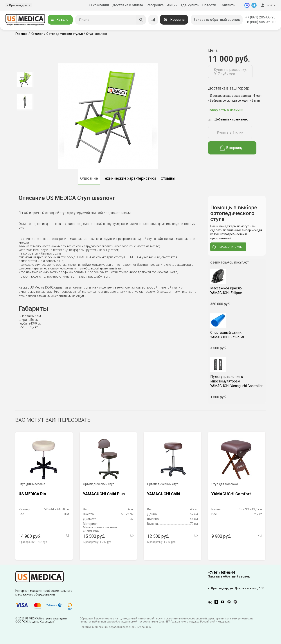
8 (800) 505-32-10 (261, 22)
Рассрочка (155, 5)
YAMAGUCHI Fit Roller (237, 335)
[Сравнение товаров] (153, 20)
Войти (268, 5)
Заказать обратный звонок (217, 20)
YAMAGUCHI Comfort (231, 494)
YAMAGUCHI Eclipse (237, 291)
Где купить (190, 5)
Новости (209, 5)
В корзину (231, 148)
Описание (89, 178)
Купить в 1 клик (230, 132)
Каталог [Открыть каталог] (60, 20)
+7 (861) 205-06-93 (260, 17)
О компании (99, 5)
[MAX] (247, 5)
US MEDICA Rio (32, 494)
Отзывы (168, 178)
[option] (25, 79)
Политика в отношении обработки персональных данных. (116, 627)
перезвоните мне (227, 247)
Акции (172, 5)
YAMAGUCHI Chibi (164, 494)
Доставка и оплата (128, 5)
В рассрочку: (33, 542)
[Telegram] (254, 5)
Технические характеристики (129, 178)
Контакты (228, 5)
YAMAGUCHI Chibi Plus (104, 494)
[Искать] (141, 20)
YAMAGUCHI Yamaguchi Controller (237, 381)
